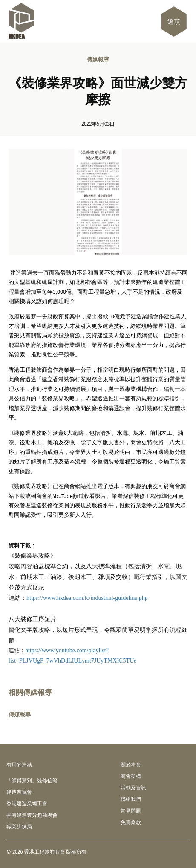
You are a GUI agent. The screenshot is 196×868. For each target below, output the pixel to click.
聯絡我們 (131, 799)
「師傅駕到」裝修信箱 (32, 780)
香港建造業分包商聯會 (32, 815)
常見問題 (131, 810)
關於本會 (131, 764)
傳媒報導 (98, 59)
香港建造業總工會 (27, 803)
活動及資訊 (133, 787)
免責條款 (131, 822)
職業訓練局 (19, 826)
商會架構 (131, 776)
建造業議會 (19, 792)
